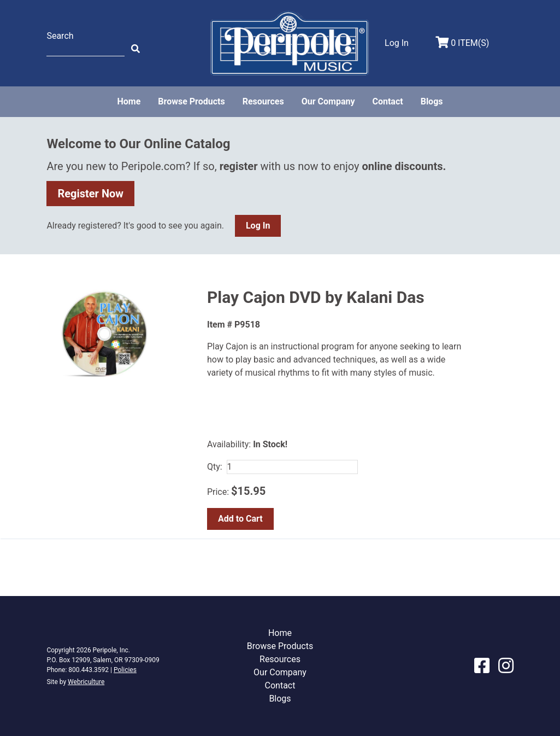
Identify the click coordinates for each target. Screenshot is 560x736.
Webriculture (86, 682)
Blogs (432, 101)
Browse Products (191, 101)
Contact (387, 101)
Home (129, 101)
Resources (263, 101)
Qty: (215, 467)
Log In (258, 226)
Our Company (328, 101)
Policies (125, 670)
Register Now (90, 194)
